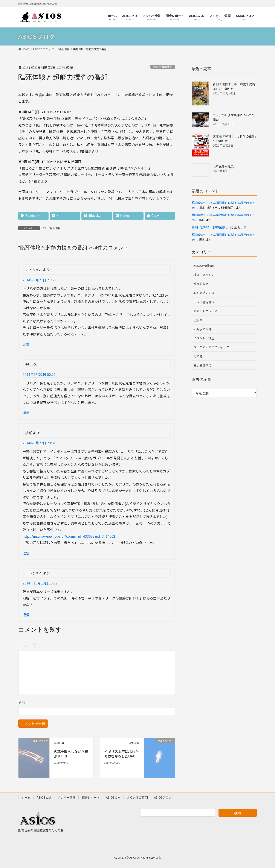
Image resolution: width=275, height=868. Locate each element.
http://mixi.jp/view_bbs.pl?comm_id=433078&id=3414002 (69, 536)
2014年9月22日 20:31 (39, 443)
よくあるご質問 (137, 797)
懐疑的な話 (201, 284)
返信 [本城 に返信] (26, 553)
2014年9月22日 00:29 (39, 374)
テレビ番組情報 (163, 67)
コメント (27, 646)
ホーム (26, 797)
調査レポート (91, 797)
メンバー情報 (66, 797)
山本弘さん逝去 (223, 166)
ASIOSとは (44, 797)
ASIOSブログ (163, 797)
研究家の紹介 (202, 329)
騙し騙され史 (202, 365)
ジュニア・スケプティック (211, 347)
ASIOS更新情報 (204, 266)
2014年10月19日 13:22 (40, 583)
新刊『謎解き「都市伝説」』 (211, 227)
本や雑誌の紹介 (204, 293)
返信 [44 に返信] (26, 413)
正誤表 (198, 320)
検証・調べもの (204, 275)
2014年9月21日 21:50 (39, 280)
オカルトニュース (205, 311)
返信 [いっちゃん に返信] (26, 344)
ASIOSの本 (113, 797)
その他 (198, 356)
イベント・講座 (204, 338)
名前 (22, 702)
